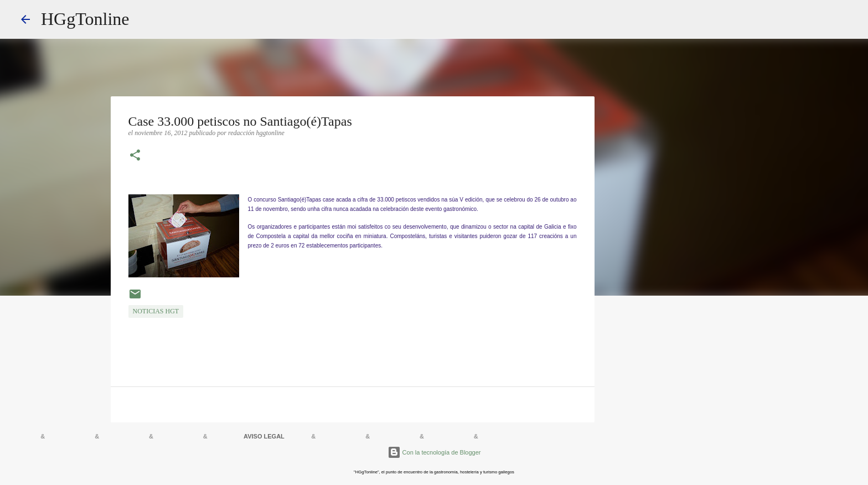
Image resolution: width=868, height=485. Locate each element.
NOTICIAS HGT (156, 311)
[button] (135, 156)
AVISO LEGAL (264, 436)
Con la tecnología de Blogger (434, 452)
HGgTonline (85, 19)
